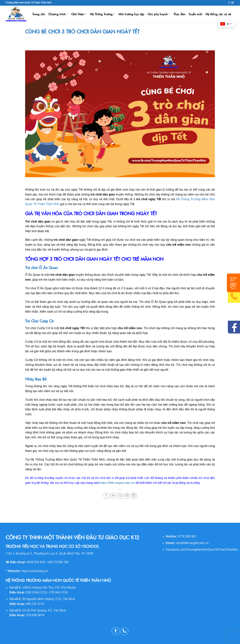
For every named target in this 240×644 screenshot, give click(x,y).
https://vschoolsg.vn (35, 571)
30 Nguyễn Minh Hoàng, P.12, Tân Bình (49, 599)
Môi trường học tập (131, 14)
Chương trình (58, 14)
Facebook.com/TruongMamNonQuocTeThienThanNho (202, 550)
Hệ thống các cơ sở (218, 14)
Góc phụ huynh (159, 14)
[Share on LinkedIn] (134, 496)
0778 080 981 (187, 536)
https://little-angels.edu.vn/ (117, 483)
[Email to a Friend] (120, 496)
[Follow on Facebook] (229, 3)
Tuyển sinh (195, 14)
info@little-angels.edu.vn (192, 543)
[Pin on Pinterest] (127, 496)
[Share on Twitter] (113, 496)
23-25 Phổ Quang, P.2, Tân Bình (44, 610)
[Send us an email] (232, 3)
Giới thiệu (79, 14)
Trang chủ (39, 14)
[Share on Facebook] (107, 496)
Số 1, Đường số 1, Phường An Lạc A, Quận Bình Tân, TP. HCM (51, 553)
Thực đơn (179, 14)
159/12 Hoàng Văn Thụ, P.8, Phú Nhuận (49, 588)
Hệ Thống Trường (103, 14)
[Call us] (124, 631)
